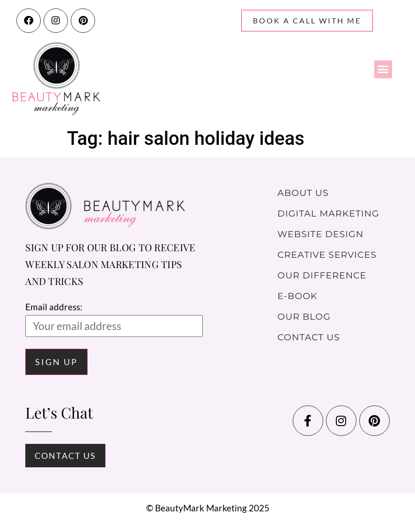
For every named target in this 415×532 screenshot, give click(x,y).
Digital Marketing (328, 214)
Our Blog (304, 317)
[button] (383, 69)
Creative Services (327, 255)
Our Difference (322, 275)
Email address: (114, 319)
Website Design (320, 234)
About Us (303, 193)
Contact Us (309, 337)
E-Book (297, 296)
